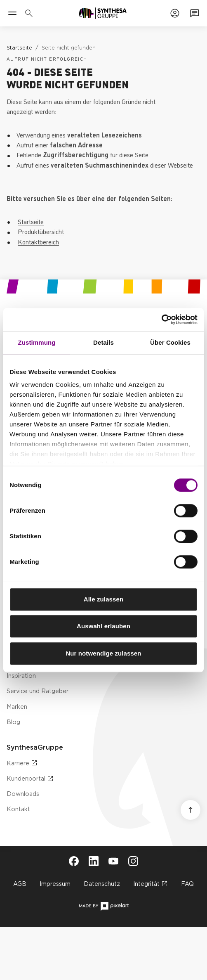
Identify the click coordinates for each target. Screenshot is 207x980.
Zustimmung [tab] (37, 342)
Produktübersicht (41, 231)
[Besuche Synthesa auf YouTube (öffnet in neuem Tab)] (113, 861)
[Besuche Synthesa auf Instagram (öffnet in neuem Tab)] (133, 861)
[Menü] (12, 13)
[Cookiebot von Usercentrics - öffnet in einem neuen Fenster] (161, 320)
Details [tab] (103, 342)
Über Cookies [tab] (170, 342)
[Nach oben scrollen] (191, 810)
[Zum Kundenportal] (175, 13)
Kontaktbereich (38, 241)
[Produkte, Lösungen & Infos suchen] (31, 13)
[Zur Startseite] (103, 13)
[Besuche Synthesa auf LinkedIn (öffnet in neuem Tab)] (94, 861)
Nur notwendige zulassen (103, 653)
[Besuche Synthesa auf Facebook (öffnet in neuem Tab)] (74, 861)
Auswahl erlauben (103, 626)
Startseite (31, 221)
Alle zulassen (103, 599)
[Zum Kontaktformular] (195, 13)
